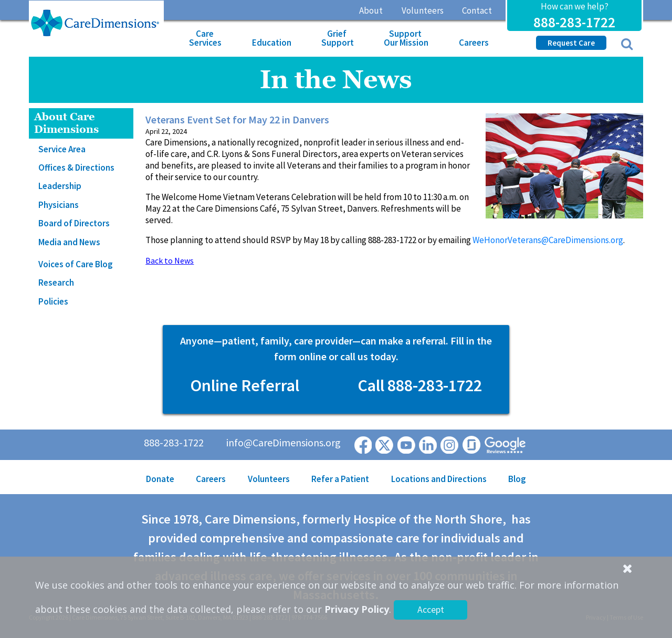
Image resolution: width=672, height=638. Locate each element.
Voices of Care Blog (76, 264)
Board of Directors (74, 223)
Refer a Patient (340, 479)
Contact (477, 11)
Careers (474, 43)
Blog (517, 479)
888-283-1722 (574, 22)
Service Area (62, 149)
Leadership (60, 186)
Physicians (59, 205)
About (371, 11)
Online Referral (245, 385)
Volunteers (423, 11)
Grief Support (338, 38)
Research (56, 283)
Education (272, 43)
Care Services (205, 38)
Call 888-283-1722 (420, 385)
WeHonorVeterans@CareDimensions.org (548, 240)
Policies (53, 301)
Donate (160, 479)
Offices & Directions (76, 168)
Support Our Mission (406, 38)
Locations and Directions (439, 479)
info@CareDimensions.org (283, 442)
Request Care (571, 43)
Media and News (69, 242)
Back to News (170, 260)
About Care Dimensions (66, 123)
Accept (431, 609)
